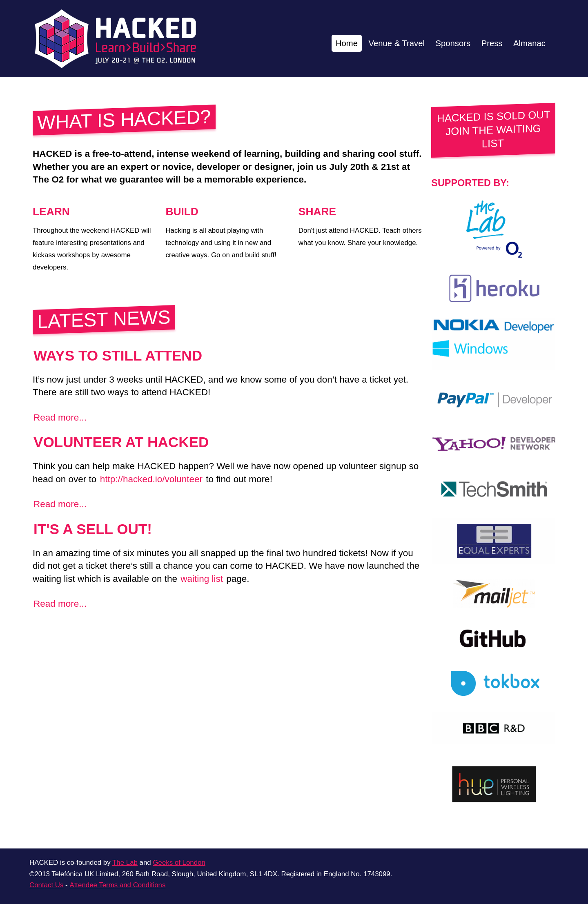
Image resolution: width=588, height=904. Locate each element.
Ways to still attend (118, 355)
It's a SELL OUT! (93, 529)
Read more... (60, 417)
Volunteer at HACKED (121, 442)
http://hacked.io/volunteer (151, 479)
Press (486, 43)
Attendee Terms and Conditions (117, 885)
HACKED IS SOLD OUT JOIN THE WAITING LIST (494, 129)
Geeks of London (179, 863)
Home (325, 43)
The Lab (125, 863)
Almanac (527, 43)
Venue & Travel (381, 43)
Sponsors (443, 43)
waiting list (202, 579)
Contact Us (46, 885)
